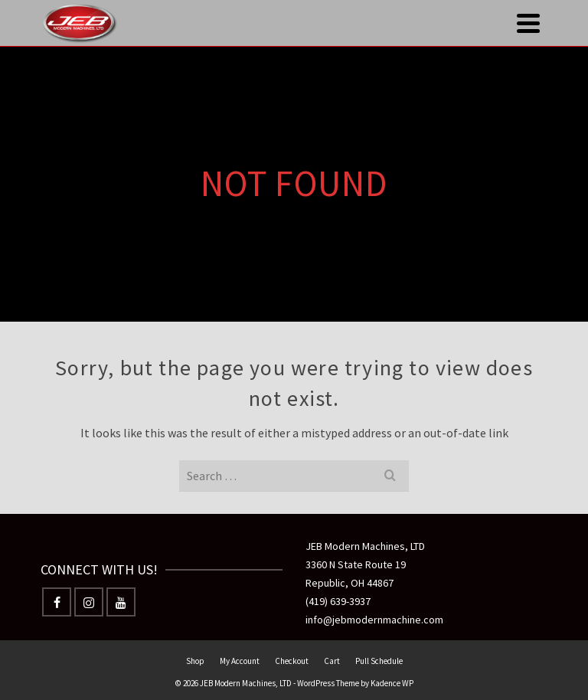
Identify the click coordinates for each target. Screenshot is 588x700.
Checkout (292, 661)
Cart (332, 661)
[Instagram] (89, 602)
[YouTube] (121, 602)
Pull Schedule (379, 661)
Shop (195, 661)
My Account (240, 661)
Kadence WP (392, 683)
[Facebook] (57, 602)
